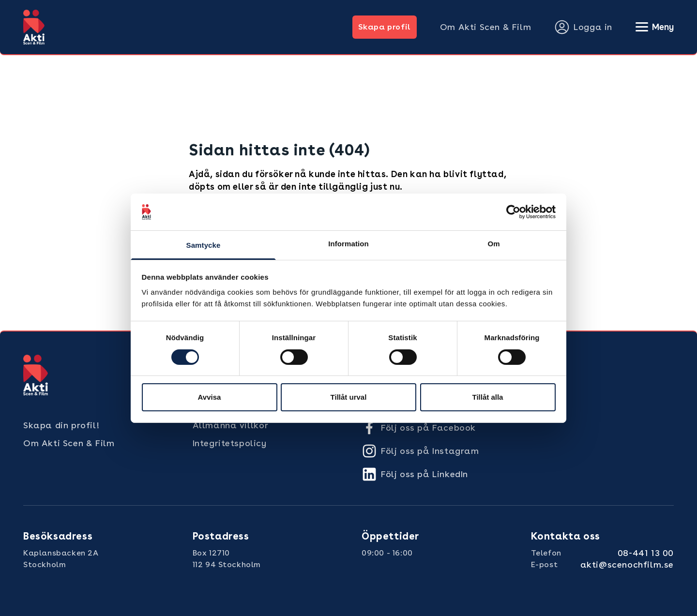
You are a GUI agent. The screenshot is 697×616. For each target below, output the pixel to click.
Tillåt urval (349, 397)
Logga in (583, 27)
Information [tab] (348, 244)
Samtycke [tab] (204, 245)
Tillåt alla (488, 397)
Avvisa (210, 397)
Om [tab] (493, 244)
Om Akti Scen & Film (485, 27)
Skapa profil (385, 27)
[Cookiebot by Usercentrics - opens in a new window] (513, 212)
